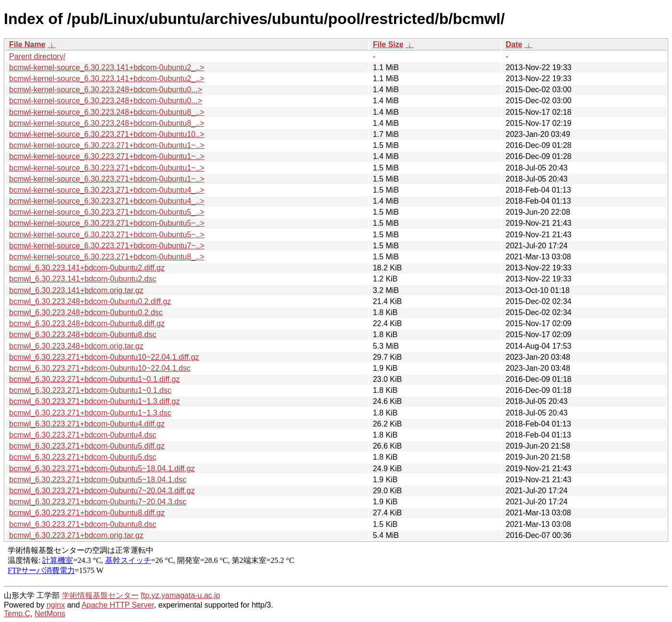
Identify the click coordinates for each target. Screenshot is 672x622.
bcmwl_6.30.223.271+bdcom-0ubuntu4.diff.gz (87, 424)
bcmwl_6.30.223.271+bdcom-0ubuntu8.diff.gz (87, 513)
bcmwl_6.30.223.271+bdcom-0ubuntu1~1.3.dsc (90, 413)
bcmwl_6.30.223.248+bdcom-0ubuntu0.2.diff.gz (90, 301)
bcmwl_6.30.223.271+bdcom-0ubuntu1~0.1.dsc (90, 390)
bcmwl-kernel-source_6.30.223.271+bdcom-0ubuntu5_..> (107, 212)
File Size (388, 44)
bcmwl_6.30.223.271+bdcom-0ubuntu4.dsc (83, 435)
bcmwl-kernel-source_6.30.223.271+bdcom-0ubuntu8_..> (107, 257)
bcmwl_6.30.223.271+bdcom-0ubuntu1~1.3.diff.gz (95, 401)
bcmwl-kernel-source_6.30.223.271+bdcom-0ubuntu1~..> (107, 145)
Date (514, 44)
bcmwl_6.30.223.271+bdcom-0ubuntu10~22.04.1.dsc (100, 368)
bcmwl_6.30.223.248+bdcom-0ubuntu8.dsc (83, 335)
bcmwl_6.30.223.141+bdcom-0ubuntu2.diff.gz (87, 268)
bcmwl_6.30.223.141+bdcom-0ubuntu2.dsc (83, 279)
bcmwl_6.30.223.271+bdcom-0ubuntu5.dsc (83, 457)
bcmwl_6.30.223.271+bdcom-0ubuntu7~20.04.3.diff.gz (102, 491)
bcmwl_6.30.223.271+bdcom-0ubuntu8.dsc (83, 524)
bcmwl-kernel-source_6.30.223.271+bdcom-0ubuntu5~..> (107, 223)
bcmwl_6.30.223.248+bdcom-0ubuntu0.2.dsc (86, 312)
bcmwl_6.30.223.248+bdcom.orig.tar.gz (76, 346)
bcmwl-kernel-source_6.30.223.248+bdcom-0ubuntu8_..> (107, 112)
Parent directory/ (37, 56)
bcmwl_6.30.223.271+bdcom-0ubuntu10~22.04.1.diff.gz (104, 357)
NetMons (50, 614)
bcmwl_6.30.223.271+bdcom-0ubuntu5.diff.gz (87, 446)
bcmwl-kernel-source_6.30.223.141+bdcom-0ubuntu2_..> (107, 67)
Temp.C (17, 614)
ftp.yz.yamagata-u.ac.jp (180, 595)
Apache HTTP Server (118, 605)
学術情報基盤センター (100, 595)
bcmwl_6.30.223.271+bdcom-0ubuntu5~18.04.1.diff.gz (102, 469)
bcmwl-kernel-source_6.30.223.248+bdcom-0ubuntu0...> (106, 90)
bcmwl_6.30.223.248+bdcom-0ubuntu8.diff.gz (87, 323)
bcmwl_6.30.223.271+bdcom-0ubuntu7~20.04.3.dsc (98, 502)
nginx (56, 605)
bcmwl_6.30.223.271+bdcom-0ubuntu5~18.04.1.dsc (98, 480)
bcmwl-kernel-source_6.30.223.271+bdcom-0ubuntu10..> (107, 134)
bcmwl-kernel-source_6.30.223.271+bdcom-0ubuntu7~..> (107, 246)
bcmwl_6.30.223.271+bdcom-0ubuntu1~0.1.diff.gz (95, 379)
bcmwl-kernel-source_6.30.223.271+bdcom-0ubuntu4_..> (107, 190)
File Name (27, 44)
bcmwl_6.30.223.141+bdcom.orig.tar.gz (76, 290)
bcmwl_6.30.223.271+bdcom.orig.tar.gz (76, 535)
